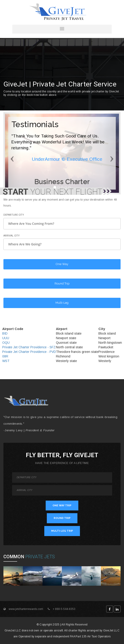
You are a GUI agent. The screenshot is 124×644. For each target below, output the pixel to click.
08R (5, 356)
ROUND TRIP (62, 518)
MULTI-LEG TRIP (62, 531)
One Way (62, 264)
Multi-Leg (62, 303)
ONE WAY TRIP (62, 506)
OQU (6, 343)
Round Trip (62, 283)
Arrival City (12, 236)
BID (5, 333)
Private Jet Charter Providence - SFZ (29, 347)
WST (6, 361)
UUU (6, 338)
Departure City (14, 215)
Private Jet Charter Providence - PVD (29, 352)
